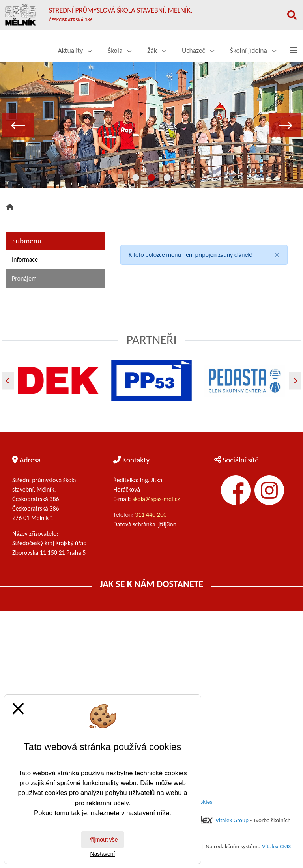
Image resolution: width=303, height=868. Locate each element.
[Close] (277, 255)
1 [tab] (136, 178)
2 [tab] (151, 178)
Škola (120, 51)
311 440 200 (151, 515)
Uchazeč (198, 51)
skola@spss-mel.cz (156, 499)
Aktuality (75, 51)
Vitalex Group (232, 820)
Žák (157, 51)
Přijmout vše (102, 840)
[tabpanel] (151, 125)
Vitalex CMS (276, 846)
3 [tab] (167, 178)
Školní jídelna (253, 51)
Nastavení (102, 854)
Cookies (203, 802)
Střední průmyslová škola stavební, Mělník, (121, 14)
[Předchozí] (8, 381)
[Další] (295, 381)
